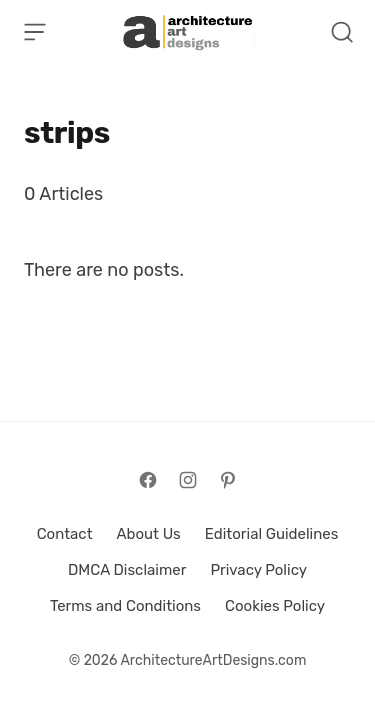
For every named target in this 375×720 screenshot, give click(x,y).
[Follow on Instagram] (188, 480)
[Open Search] (342, 32)
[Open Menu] (35, 32)
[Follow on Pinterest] (228, 480)
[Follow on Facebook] (148, 480)
